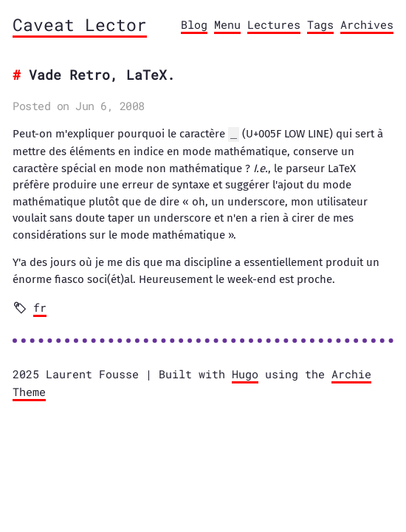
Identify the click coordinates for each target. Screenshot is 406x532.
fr (40, 307)
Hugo (245, 373)
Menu (227, 24)
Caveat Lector (80, 24)
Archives (367, 24)
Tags (320, 24)
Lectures (274, 24)
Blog (194, 24)
